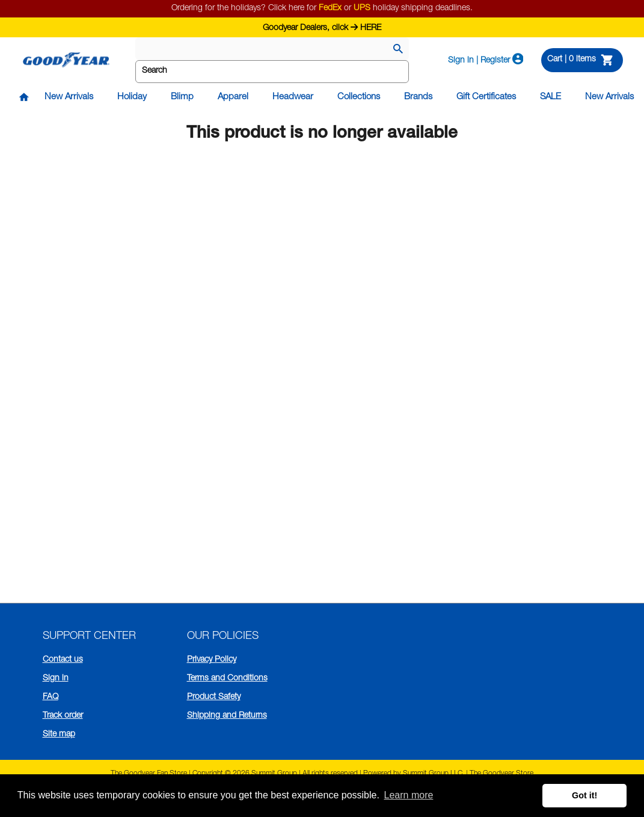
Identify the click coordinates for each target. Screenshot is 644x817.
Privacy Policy (212, 660)
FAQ (51, 697)
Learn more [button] (409, 795)
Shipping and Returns (227, 716)
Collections (359, 97)
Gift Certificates (486, 97)
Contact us (63, 660)
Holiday (132, 97)
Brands (418, 97)
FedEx (330, 8)
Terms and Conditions (227, 679)
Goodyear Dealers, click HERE (322, 27)
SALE (550, 97)
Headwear (293, 97)
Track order (63, 716)
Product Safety (214, 697)
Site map (59, 735)
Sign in (56, 679)
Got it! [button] (584, 795)
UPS (362, 8)
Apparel (233, 97)
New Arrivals (69, 97)
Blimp (182, 97)
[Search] (398, 50)
